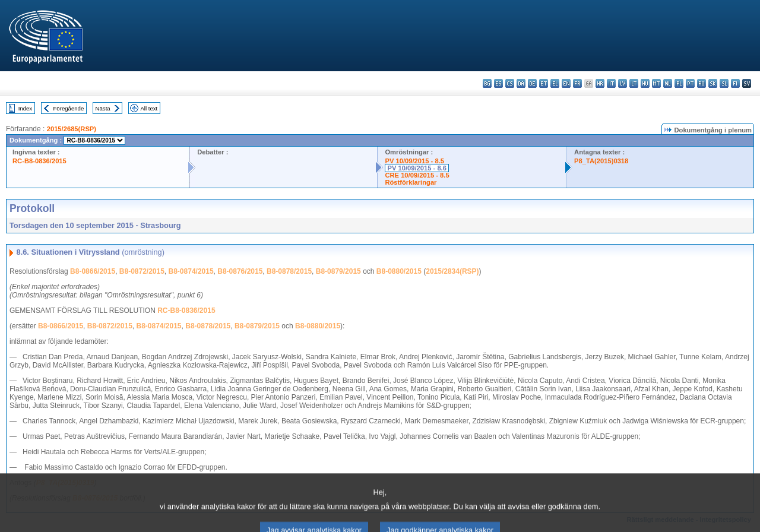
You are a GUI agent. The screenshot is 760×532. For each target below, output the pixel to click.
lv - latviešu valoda (623, 83)
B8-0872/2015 (142, 271)
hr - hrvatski (600, 83)
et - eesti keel (544, 83)
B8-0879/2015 (338, 271)
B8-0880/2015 (399, 271)
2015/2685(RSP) (72, 129)
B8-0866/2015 (93, 271)
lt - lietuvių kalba (634, 83)
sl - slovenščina (724, 83)
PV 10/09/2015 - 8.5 (414, 161)
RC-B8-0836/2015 (39, 161)
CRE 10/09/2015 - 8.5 (417, 175)
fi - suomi (735, 83)
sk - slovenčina (713, 83)
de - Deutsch (532, 83)
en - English (566, 83)
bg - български (487, 83)
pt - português (690, 83)
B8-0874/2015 (191, 271)
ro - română (702, 83)
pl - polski (679, 83)
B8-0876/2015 (240, 271)
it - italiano (611, 83)
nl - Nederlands (668, 83)
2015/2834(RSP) (452, 271)
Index (25, 108)
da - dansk (521, 83)
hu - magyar (645, 83)
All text (149, 108)
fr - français (577, 83)
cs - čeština (510, 83)
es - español (498, 83)
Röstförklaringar (411, 182)
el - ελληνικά (555, 83)
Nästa (103, 108)
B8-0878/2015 (289, 271)
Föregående (69, 108)
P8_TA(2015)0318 (601, 161)
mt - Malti (656, 83)
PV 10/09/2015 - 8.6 (417, 168)
